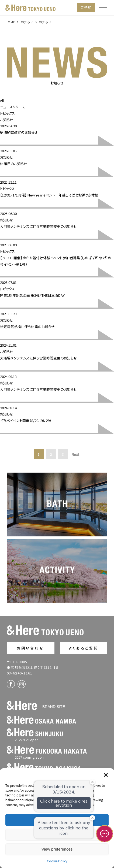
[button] (106, 775)
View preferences (57, 849)
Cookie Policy (57, 861)
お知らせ (7, 120)
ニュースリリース (13, 107)
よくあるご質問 (83, 648)
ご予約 (86, 7)
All (2, 100)
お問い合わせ (31, 648)
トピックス (7, 113)
